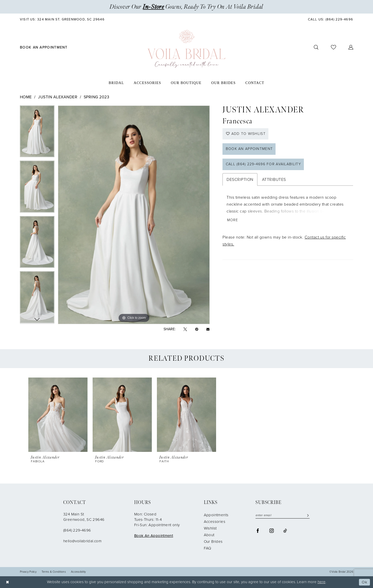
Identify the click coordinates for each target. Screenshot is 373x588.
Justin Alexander (58, 97)
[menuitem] (62, 19)
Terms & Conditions (54, 572)
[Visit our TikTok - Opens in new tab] (285, 530)
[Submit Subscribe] (307, 515)
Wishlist (210, 528)
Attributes (274, 180)
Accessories (215, 522)
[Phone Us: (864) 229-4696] (330, 19)
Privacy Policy (28, 572)
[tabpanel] (37, 133)
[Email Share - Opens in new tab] (208, 329)
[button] (351, 47)
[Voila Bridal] (186, 49)
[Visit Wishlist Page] (334, 47)
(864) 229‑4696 (77, 530)
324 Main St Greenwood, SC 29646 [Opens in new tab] (84, 517)
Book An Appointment (154, 536)
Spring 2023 (96, 97)
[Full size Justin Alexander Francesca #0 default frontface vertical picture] (134, 215)
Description (240, 180)
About (209, 535)
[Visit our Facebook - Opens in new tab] (258, 530)
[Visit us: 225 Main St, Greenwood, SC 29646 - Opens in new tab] (62, 19)
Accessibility (78, 572)
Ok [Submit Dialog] (365, 582)
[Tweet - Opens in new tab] (185, 329)
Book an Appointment (249, 149)
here (322, 582)
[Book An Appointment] (44, 47)
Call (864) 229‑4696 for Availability (263, 165)
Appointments (216, 515)
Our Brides (213, 542)
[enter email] (283, 515)
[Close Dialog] (8, 582)
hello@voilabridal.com (82, 541)
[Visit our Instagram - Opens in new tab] (272, 530)
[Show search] (316, 47)
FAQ (208, 548)
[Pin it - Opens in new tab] (197, 329)
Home (26, 97)
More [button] (233, 221)
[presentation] (58, 415)
